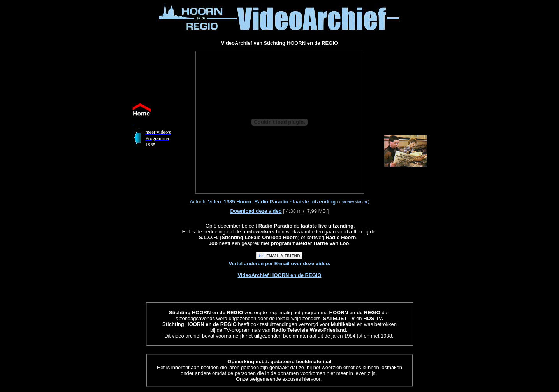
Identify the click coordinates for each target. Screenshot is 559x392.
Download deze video (256, 211)
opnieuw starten (353, 202)
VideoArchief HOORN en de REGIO (279, 275)
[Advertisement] (58, 120)
